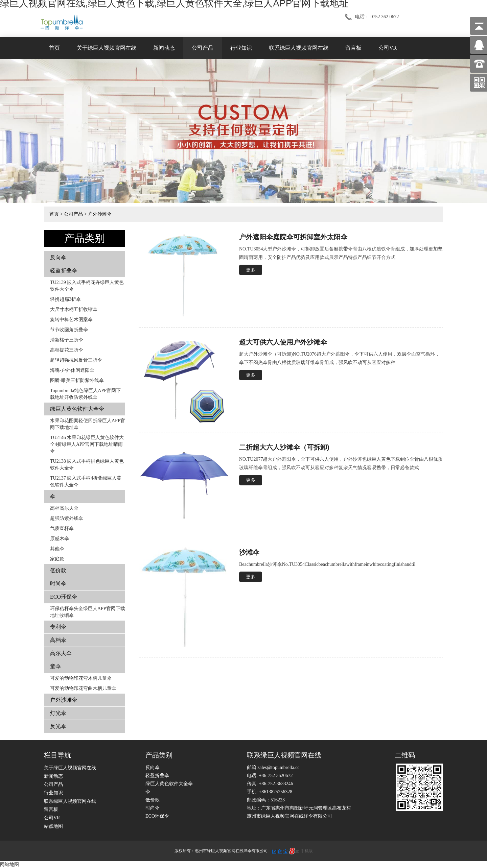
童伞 (55, 666)
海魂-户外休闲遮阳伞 (72, 370)
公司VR (388, 48)
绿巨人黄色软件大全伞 (77, 409)
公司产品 (203, 48)
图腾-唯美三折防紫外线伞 (77, 380)
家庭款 (57, 559)
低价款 (58, 570)
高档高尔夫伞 (64, 508)
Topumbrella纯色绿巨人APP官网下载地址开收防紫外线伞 (85, 394)
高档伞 (58, 640)
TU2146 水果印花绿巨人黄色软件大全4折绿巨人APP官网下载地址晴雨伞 (87, 444)
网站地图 (9, 864)
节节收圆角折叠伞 (69, 330)
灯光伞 (58, 713)
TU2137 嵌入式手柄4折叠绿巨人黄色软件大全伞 (86, 481)
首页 (54, 48)
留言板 (353, 48)
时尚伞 (58, 584)
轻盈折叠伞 (64, 271)
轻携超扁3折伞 (65, 299)
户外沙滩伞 (100, 214)
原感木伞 (60, 539)
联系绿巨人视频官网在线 (299, 48)
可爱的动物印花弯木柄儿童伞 (81, 678)
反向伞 (58, 257)
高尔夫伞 (61, 653)
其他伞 (57, 549)
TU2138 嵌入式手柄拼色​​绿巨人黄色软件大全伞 (87, 465)
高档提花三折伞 (67, 350)
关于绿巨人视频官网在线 (107, 48)
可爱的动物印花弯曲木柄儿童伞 (83, 688)
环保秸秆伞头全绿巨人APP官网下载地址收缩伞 (88, 612)
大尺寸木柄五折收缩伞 (74, 309)
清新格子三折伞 (67, 340)
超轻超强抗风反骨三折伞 (76, 360)
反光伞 (58, 726)
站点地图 (53, 826)
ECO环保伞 (64, 597)
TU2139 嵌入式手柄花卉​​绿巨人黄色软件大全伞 (87, 286)
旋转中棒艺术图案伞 (71, 320)
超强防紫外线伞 (67, 518)
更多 (251, 270)
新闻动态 (164, 48)
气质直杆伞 (62, 528)
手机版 (307, 851)
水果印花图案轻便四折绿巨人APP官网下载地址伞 (88, 424)
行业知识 (241, 48)
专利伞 (58, 627)
